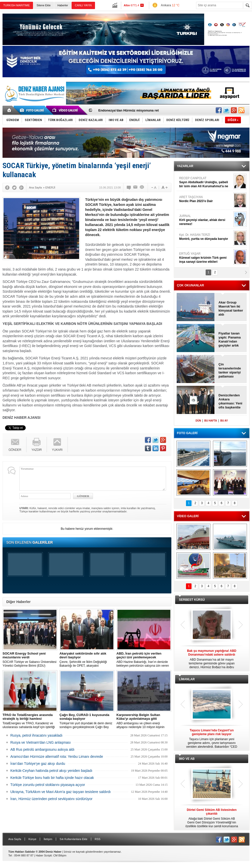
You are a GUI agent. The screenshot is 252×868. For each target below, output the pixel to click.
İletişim (48, 839)
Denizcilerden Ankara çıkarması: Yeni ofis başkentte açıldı (230, 401)
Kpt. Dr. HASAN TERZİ (206, 237)
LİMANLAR (187, 679)
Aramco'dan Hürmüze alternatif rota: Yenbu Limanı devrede (57, 757)
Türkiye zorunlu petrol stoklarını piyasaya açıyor (48, 785)
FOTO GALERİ (187, 433)
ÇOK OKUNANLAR (190, 285)
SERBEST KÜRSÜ (192, 600)
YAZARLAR (185, 166)
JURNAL (206, 220)
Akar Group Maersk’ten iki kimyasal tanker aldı (231, 308)
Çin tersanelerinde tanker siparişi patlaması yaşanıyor (230, 370)
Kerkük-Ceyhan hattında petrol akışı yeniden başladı (51, 771)
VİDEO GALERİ (188, 516)
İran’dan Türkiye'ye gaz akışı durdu (38, 764)
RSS (98, 839)
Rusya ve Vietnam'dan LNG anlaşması (41, 742)
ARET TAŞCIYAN (206, 199)
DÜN (198, 421)
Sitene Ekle (44, 5)
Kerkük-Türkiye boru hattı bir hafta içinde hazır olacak (52, 778)
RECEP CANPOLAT (206, 182)
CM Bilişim (60, 855)
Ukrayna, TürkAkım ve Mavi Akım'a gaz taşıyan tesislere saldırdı (60, 792)
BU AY (224, 421)
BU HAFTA (211, 421)
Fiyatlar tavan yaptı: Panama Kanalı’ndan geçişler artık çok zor (230, 339)
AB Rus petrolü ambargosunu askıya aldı (42, 749)
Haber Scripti (44, 855)
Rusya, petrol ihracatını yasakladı (36, 735)
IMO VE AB (187, 759)
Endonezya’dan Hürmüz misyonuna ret (129, 110)
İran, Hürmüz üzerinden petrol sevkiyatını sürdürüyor (51, 799)
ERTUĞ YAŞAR (206, 258)
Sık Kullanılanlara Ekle (74, 839)
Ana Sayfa (15, 839)
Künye (32, 839)
